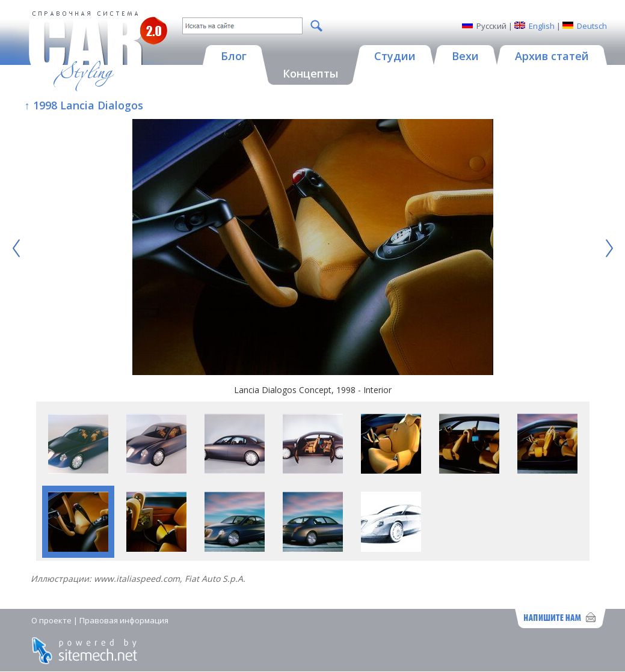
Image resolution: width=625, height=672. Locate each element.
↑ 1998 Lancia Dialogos (84, 105)
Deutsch (592, 26)
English (542, 26)
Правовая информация (124, 620)
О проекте (51, 620)
